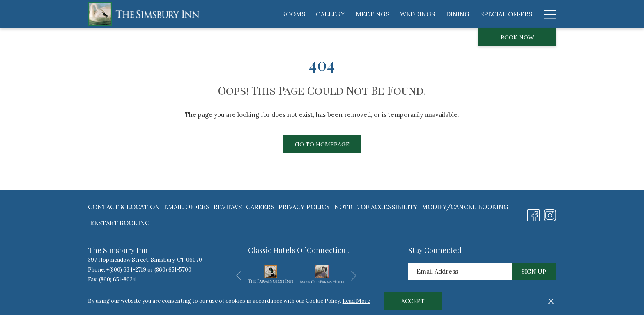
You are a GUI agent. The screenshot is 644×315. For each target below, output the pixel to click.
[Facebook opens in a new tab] (534, 214)
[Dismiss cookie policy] (551, 301)
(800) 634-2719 (128, 270)
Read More (356, 301)
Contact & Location (124, 207)
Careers (260, 207)
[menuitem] (293, 14)
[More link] (547, 14)
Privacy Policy (304, 207)
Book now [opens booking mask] (517, 37)
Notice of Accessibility (376, 207)
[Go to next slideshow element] (354, 275)
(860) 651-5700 (173, 270)
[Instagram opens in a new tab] (550, 214)
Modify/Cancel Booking (465, 207)
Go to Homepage (322, 144)
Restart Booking (120, 223)
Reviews (228, 207)
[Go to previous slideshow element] (239, 275)
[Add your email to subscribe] (460, 271)
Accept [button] (413, 301)
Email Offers (187, 207)
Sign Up (534, 272)
